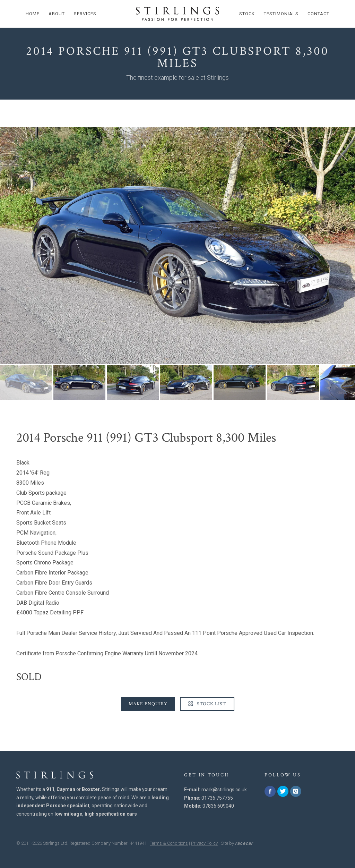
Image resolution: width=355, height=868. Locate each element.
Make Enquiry (148, 704)
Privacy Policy (204, 843)
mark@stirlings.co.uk (224, 790)
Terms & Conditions (169, 843)
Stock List (207, 704)
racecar (244, 843)
